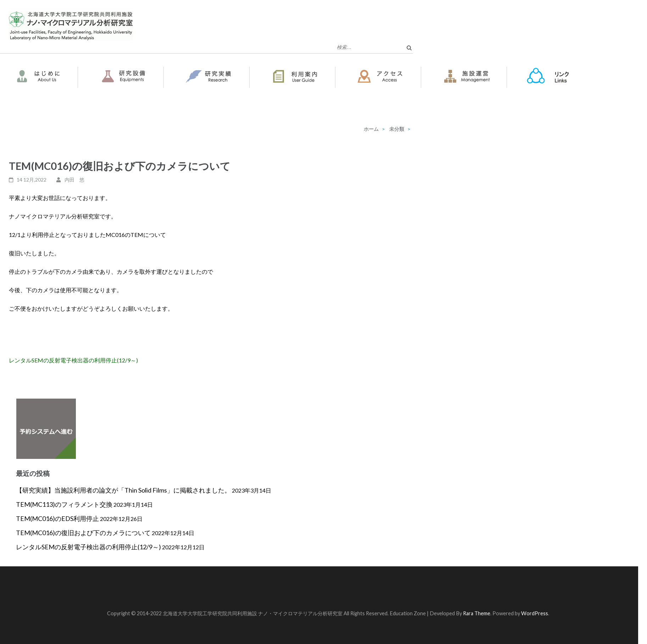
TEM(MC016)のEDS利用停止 (57, 518)
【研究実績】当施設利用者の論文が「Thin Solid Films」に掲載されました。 (123, 490)
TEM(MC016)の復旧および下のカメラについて (83, 533)
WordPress (535, 613)
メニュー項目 (626, 70)
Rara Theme (477, 613)
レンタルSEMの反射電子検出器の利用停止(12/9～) (73, 360)
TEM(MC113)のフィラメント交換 (64, 504)
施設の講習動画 (43, 95)
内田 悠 (74, 180)
